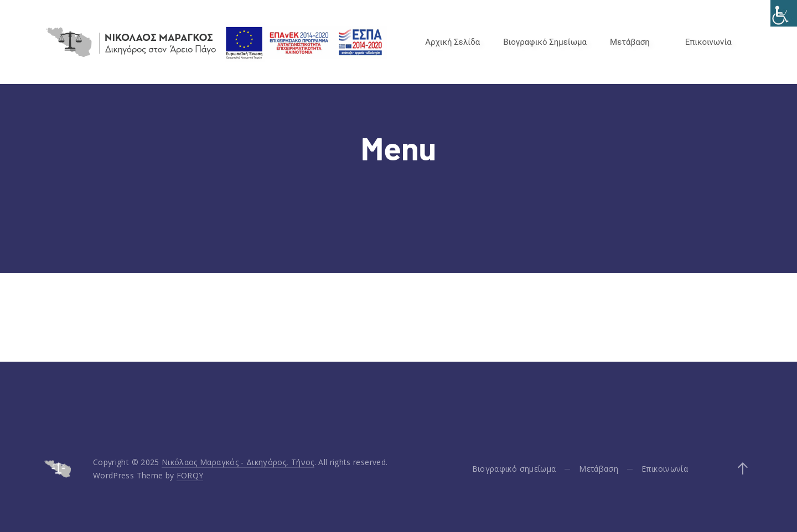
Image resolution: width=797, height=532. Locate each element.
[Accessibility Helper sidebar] (784, 13)
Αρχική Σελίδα (452, 42)
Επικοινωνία (708, 42)
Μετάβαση (630, 42)
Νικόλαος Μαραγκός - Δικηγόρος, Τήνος (238, 462)
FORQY (190, 475)
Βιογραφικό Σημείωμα (545, 42)
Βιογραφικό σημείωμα (514, 469)
